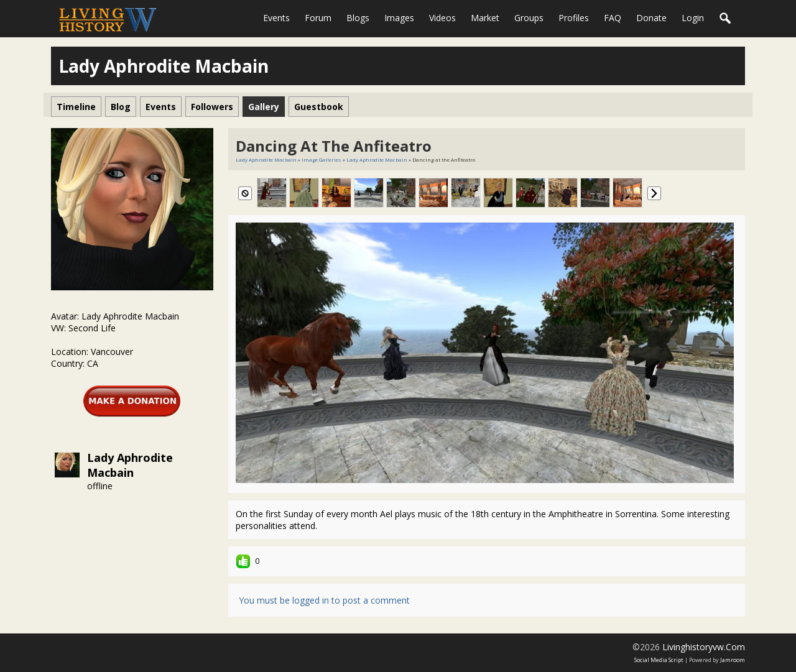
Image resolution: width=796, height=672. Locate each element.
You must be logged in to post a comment (324, 600)
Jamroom (733, 660)
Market (485, 18)
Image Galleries (322, 159)
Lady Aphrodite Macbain (130, 465)
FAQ (613, 18)
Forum (318, 18)
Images (399, 18)
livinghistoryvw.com (704, 647)
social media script (659, 660)
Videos (442, 18)
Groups (529, 18)
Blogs (358, 18)
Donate (651, 18)
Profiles (574, 18)
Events (276, 18)
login (693, 18)
